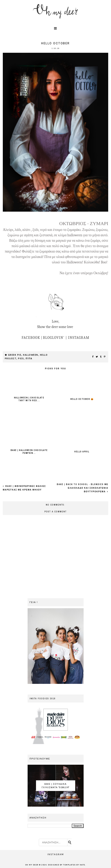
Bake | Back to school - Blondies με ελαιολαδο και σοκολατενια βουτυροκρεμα (82, 488)
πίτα (29, 359)
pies (21, 359)
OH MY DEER (32, 865)
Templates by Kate (74, 865)
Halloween (31, 355)
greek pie (15, 355)
